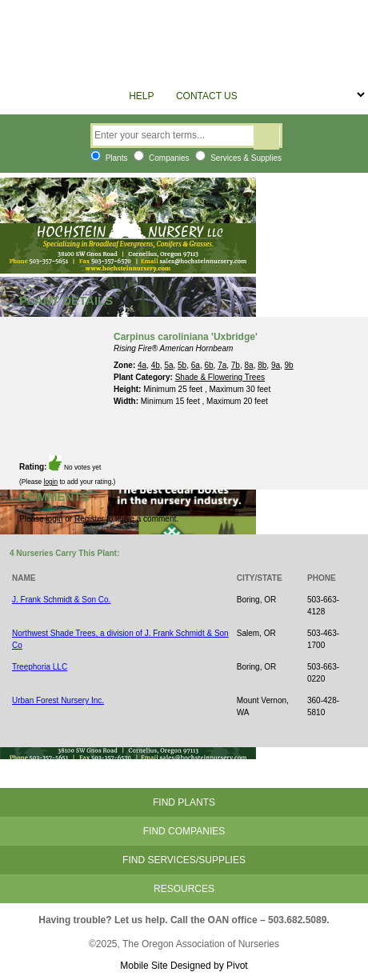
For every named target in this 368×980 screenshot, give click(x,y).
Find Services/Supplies (184, 860)
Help (141, 96)
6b (208, 365)
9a (276, 365)
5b (182, 365)
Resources (184, 889)
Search (266, 138)
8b (262, 365)
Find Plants (184, 802)
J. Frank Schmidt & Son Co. (61, 600)
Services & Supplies (238, 158)
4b (156, 365)
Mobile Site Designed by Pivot (184, 966)
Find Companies (184, 831)
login (51, 482)
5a (168, 365)
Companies (161, 158)
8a (249, 365)
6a (196, 365)
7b (236, 365)
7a (222, 365)
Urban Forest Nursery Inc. (58, 700)
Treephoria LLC (40, 667)
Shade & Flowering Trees (220, 377)
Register (89, 519)
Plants (109, 158)
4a (142, 365)
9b (289, 365)
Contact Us (207, 96)
